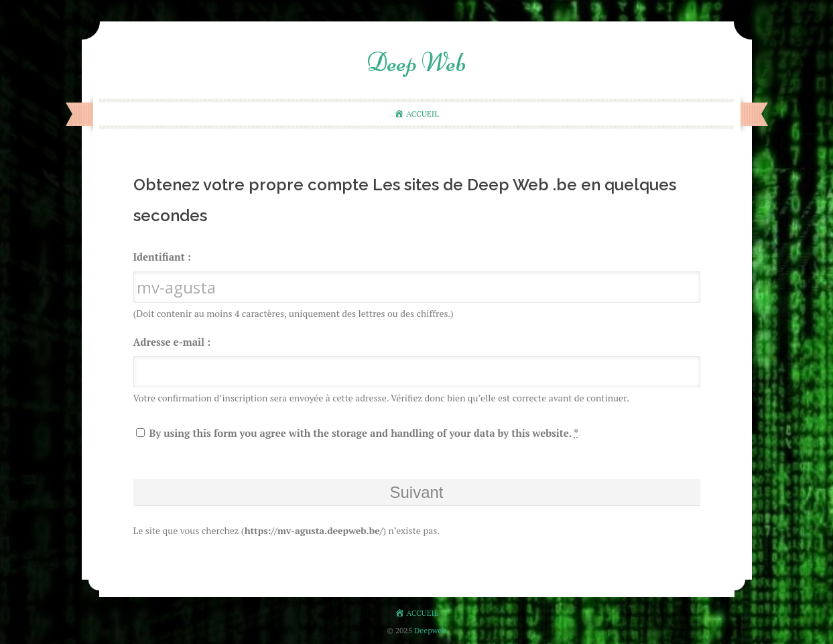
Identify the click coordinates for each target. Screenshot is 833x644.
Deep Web (416, 62)
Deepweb (430, 630)
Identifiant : (162, 257)
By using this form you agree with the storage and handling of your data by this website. (358, 433)
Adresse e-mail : (172, 342)
